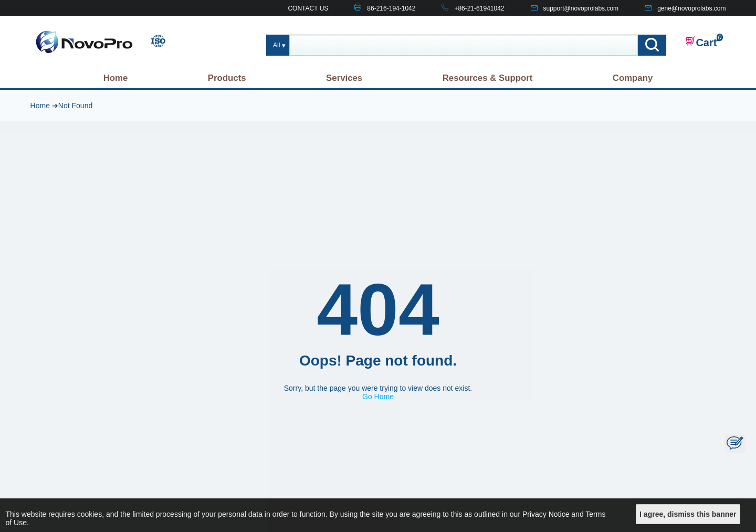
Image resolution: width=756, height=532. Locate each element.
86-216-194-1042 (391, 8)
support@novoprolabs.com (581, 8)
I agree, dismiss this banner (688, 514)
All (277, 45)
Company (633, 78)
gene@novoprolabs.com (691, 8)
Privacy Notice (546, 514)
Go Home (378, 397)
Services (344, 78)
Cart (701, 42)
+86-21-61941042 (479, 8)
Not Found (75, 106)
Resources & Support (488, 78)
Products (227, 78)
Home (116, 78)
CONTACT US (308, 8)
